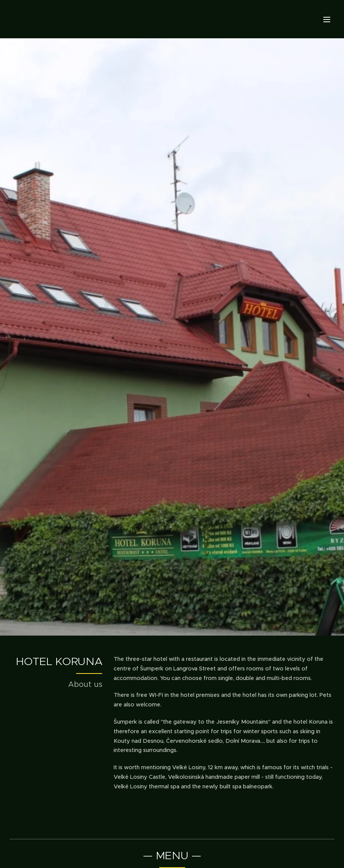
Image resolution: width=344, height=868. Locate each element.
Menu (327, 20)
